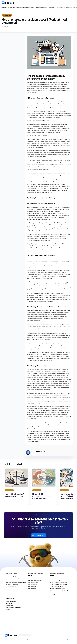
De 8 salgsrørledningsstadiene (57, 580)
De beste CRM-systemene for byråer (59, 582)
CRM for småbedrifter (33, 584)
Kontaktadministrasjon (12, 586)
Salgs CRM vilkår (52, 7)
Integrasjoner (10, 606)
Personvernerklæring (22, 639)
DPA (39, 639)
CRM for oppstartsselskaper (35, 580)
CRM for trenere (32, 588)
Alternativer (9, 603)
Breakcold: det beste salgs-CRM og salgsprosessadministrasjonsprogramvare (18, 7)
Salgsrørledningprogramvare (13, 576)
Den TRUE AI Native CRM (56, 578)
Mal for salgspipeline (11, 601)
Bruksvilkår (33, 639)
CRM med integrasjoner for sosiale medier (16, 582)
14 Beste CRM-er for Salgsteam (58, 589)
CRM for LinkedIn (32, 586)
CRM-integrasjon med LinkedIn (14, 608)
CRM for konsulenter (33, 582)
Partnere (8, 609)
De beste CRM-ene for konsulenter (59, 584)
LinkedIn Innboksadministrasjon (58, 595)
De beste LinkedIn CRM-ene (57, 586)
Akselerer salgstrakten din (41, 7)
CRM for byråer (32, 578)
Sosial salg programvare (12, 584)
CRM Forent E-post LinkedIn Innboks (15, 588)
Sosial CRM (9, 580)
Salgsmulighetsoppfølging (13, 578)
